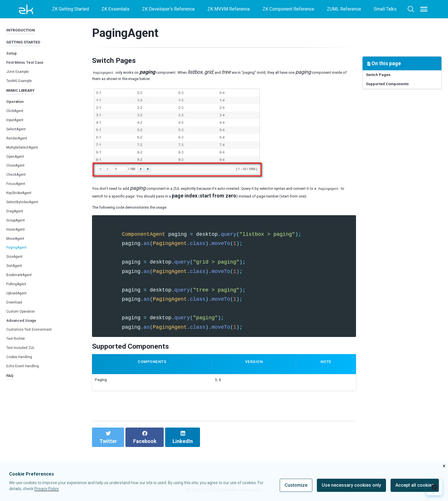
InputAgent (17, 132)
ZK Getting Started (70, 9)
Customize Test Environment (35, 341)
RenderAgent (19, 150)
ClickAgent (17, 122)
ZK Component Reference (288, 9)
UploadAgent (19, 305)
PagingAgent (19, 259)
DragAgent (17, 223)
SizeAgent (17, 269)
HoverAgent (18, 241)
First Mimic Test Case (32, 70)
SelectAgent (19, 141)
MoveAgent (18, 250)
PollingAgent (19, 296)
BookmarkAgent (22, 287)
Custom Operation (24, 323)
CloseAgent (18, 177)
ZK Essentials (115, 9)
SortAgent (16, 278)
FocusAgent (18, 196)
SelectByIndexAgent (27, 214)
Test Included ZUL (25, 360)
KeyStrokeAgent (23, 204)
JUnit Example (21, 79)
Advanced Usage (26, 332)
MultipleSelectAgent (27, 159)
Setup (13, 61)
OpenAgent (17, 168)
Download (16, 314)
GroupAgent (18, 232)
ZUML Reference (344, 9)
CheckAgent (18, 186)
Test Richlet (18, 351)
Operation (18, 113)
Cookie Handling (23, 369)
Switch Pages (383, 76)
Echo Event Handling (27, 378)
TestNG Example (23, 88)
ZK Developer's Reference (168, 9)
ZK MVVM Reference (229, 9)
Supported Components (396, 89)
